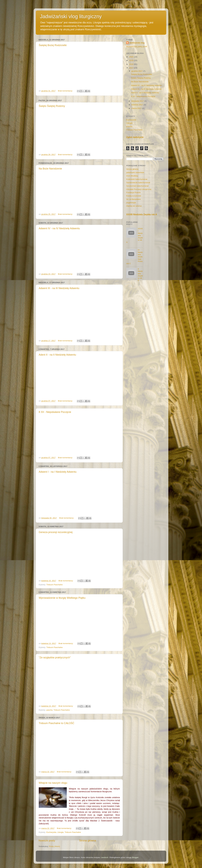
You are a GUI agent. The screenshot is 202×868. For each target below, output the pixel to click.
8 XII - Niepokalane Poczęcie (55, 412)
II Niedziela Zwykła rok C (140, 275)
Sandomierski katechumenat (138, 183)
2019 (132, 60)
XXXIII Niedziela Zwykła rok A (142, 214)
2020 (132, 57)
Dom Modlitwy (132, 176)
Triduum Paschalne (55, 585)
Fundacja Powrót (133, 192)
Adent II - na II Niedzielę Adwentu (57, 355)
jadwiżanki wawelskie (135, 172)
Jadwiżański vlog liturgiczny (71, 16)
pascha (50, 710)
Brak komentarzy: (66, 91)
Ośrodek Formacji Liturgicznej (139, 189)
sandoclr (105, 857)
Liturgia (60, 832)
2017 (132, 68)
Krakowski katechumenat (137, 179)
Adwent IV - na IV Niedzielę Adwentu (59, 228)
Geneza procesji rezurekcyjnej (56, 532)
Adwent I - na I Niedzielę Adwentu (58, 472)
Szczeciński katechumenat (137, 186)
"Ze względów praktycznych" (55, 658)
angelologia (131, 203)
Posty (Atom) (54, 846)
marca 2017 (137, 108)
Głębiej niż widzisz (134, 206)
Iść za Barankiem (134, 199)
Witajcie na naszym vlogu (53, 783)
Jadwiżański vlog (137, 43)
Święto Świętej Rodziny (52, 106)
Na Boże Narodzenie (50, 169)
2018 (132, 64)
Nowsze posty (47, 840)
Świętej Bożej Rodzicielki (53, 45)
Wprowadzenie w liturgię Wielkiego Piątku (62, 598)
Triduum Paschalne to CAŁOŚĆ (56, 723)
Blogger (135, 857)
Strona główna (87, 840)
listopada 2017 (138, 101)
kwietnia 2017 (137, 105)
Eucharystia (51, 832)
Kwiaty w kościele (134, 196)
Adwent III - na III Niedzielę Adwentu (59, 288)
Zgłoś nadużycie (135, 137)
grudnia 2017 (137, 71)
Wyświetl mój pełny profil (137, 47)
